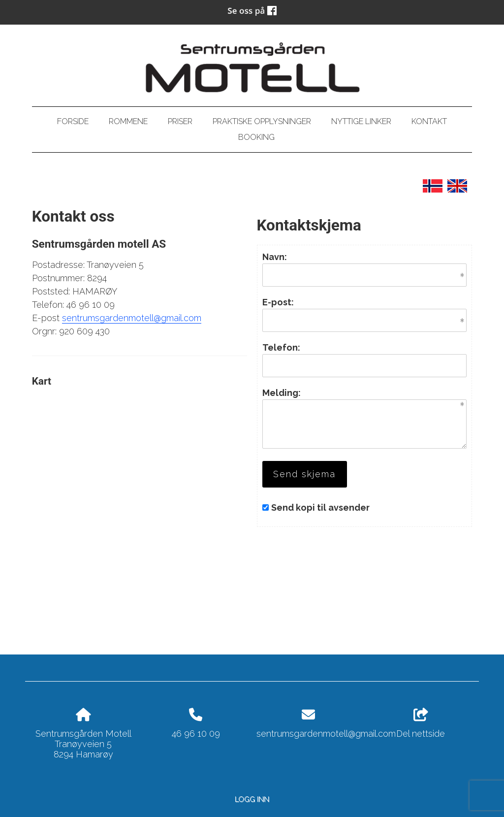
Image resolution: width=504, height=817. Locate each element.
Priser (180, 121)
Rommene (128, 121)
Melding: (282, 393)
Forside (73, 121)
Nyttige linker (361, 121)
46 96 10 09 (196, 734)
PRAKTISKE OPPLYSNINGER (262, 121)
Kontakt (429, 121)
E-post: (278, 302)
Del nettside (421, 723)
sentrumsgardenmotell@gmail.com (132, 318)
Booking (256, 137)
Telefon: (281, 347)
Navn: (275, 257)
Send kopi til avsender (320, 507)
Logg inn (252, 799)
